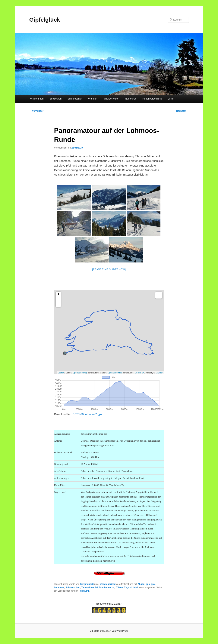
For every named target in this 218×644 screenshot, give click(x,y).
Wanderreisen (112, 99)
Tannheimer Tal (90, 587)
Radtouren (131, 99)
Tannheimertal (107, 587)
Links (171, 99)
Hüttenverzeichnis (152, 99)
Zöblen (119, 587)
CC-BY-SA (140, 373)
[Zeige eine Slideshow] (109, 269)
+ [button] (58, 294)
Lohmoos (59, 587)
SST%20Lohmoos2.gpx (87, 414)
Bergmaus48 (87, 584)
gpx (153, 584)
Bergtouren (55, 99)
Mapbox (159, 373)
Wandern (93, 99)
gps (148, 584)
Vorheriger (36, 111)
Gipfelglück (45, 20)
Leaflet (61, 373)
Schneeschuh (75, 99)
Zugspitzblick (131, 587)
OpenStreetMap (80, 373)
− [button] (58, 299)
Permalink (84, 591)
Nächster (183, 111)
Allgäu (141, 584)
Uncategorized (108, 584)
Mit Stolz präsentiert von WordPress (109, 631)
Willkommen (37, 99)
